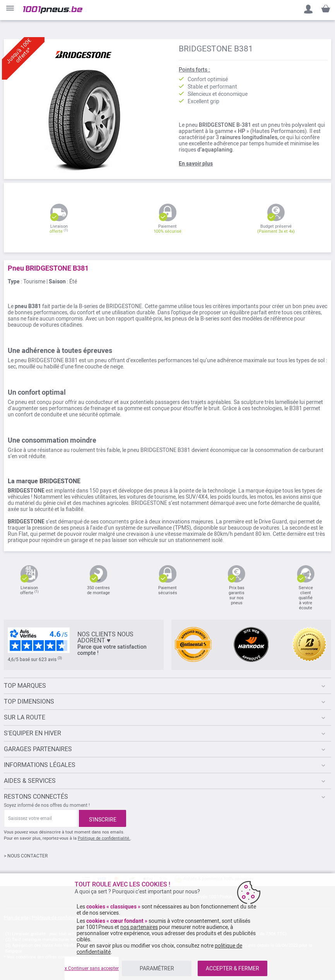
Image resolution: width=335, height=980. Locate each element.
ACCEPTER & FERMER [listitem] (232, 968)
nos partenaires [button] (139, 927)
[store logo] (53, 10)
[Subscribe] (103, 818)
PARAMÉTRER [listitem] (157, 968)
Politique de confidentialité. (104, 838)
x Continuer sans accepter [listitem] (92, 968)
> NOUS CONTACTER (26, 856)
